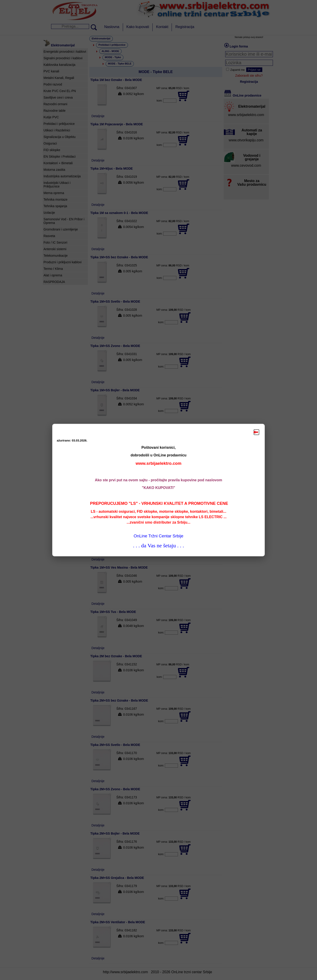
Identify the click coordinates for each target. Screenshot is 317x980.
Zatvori (256, 432)
